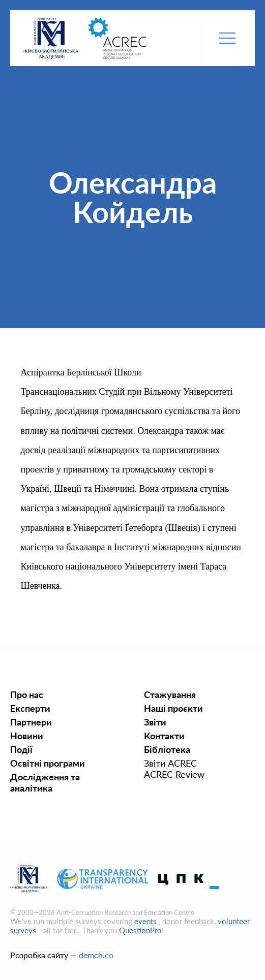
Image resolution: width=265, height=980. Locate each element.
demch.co (96, 955)
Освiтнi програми (48, 763)
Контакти (164, 736)
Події (21, 749)
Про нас (27, 694)
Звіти (155, 722)
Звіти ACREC (170, 763)
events (146, 921)
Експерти (30, 708)
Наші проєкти (173, 708)
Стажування (170, 694)
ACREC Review (174, 774)
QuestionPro (140, 930)
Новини (27, 736)
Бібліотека (167, 749)
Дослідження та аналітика (45, 782)
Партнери (31, 722)
